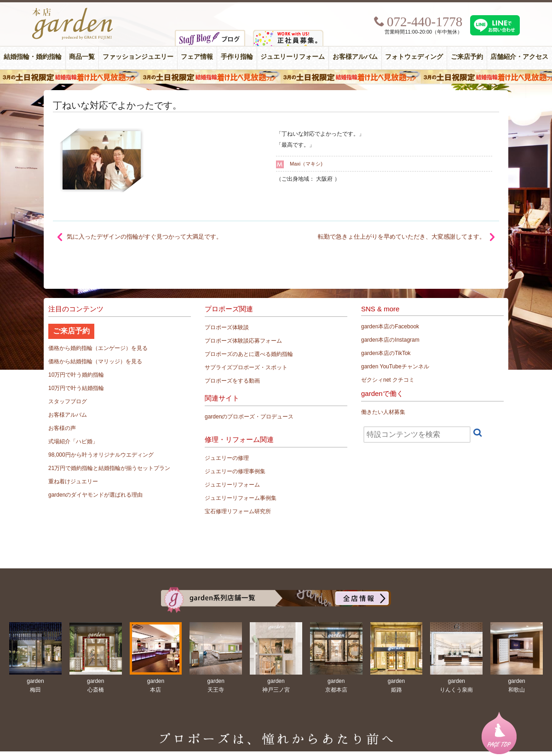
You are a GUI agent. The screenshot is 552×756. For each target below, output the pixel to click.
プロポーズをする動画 (232, 381)
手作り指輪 (237, 57)
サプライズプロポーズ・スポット (246, 367)
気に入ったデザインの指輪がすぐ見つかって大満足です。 (144, 237)
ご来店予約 (467, 57)
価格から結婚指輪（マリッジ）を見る (95, 361)
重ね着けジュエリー (73, 481)
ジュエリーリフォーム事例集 (241, 498)
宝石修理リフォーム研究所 (238, 511)
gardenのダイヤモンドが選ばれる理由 (95, 495)
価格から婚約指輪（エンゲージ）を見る (98, 348)
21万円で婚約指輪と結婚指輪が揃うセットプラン (109, 468)
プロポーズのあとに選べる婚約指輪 (249, 354)
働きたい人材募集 (383, 412)
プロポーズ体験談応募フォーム (243, 341)
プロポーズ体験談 (227, 327)
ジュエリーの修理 (227, 458)
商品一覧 (82, 57)
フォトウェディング (414, 57)
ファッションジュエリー (138, 57)
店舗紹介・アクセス (519, 57)
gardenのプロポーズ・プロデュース (249, 417)
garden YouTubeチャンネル (395, 367)
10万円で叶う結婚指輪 (76, 388)
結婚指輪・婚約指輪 (33, 57)
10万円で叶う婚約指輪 (76, 375)
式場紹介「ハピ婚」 (73, 441)
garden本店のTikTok (386, 353)
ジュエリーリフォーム (293, 57)
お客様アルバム (355, 57)
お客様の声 (62, 428)
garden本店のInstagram (390, 340)
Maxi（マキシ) (306, 164)
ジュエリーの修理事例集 (235, 471)
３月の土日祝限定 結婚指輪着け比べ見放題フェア (276, 77)
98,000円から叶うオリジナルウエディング (101, 455)
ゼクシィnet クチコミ (388, 380)
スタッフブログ (68, 401)
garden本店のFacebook (390, 326)
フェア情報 (197, 57)
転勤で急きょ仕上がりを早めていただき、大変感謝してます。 (402, 237)
